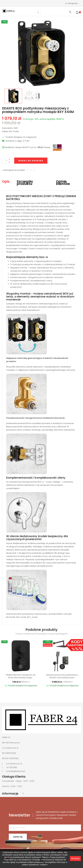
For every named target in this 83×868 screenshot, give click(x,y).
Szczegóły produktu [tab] (25, 183)
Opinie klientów (63, 183)
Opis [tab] (6, 181)
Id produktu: (8, 128)
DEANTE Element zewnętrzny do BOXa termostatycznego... (21, 676)
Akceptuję (75, 858)
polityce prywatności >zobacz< (35, 865)
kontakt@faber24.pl (16, 771)
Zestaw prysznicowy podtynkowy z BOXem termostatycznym (62, 676)
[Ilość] (7, 161)
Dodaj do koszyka (31, 161)
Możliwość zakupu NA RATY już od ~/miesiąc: (26, 147)
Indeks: (5, 132)
